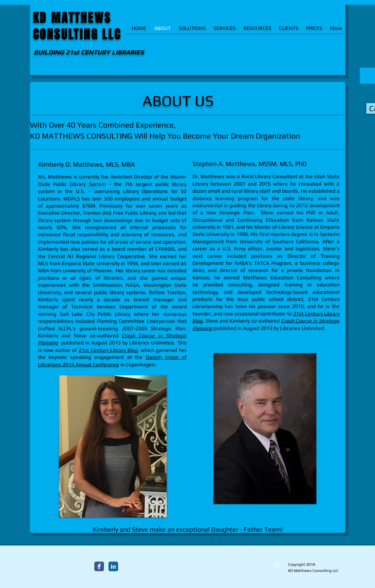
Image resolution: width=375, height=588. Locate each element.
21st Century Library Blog (108, 350)
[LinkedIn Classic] (113, 566)
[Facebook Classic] (99, 566)
